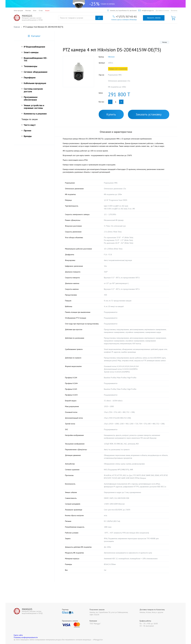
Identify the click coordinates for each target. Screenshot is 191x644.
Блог (35, 10)
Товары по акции (30, 119)
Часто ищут (30, 125)
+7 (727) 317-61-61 (126, 16)
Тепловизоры (30, 66)
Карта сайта (18, 635)
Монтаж (28, 10)
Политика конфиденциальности (26, 637)
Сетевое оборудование (36, 72)
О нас (41, 10)
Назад (164, 42)
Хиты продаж (18, 10)
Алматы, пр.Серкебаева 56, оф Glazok (122, 10)
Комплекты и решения (35, 114)
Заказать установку (149, 114)
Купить (111, 114)
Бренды (28, 136)
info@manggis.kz (146, 10)
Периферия (30, 78)
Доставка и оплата (162, 10)
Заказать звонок (154, 18)
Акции (47, 10)
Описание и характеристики (116, 132)
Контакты (174, 10)
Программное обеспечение (31, 98)
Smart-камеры (31, 52)
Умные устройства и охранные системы (34, 107)
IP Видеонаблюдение (34, 47)
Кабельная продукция (35, 83)
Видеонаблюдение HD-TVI (36, 59)
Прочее (28, 131)
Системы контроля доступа (33, 90)
